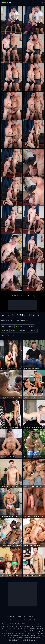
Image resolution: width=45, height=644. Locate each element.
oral (14, 331)
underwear (33, 331)
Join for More (21, 296)
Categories (19, 620)
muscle (6, 331)
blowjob (11, 326)
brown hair (21, 326)
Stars (26, 620)
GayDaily (7, 2)
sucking (23, 331)
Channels (32, 620)
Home (12, 620)
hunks (31, 326)
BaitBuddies (12, 336)
